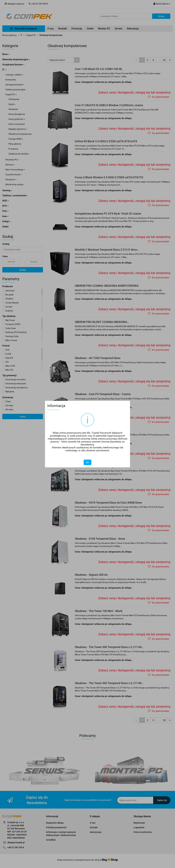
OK (87, 462)
